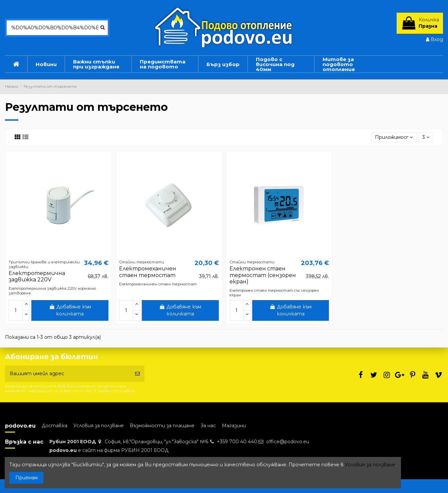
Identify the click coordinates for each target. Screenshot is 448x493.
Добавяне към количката (70, 310)
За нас (208, 426)
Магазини (234, 426)
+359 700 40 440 (237, 442)
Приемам (27, 478)
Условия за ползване (99, 426)
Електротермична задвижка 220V (37, 276)
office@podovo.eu (288, 442)
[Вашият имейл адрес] (68, 374)
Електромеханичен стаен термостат (148, 272)
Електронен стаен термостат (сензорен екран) (263, 275)
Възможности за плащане (162, 426)
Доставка (55, 426)
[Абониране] (137, 374)
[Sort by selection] (394, 137)
